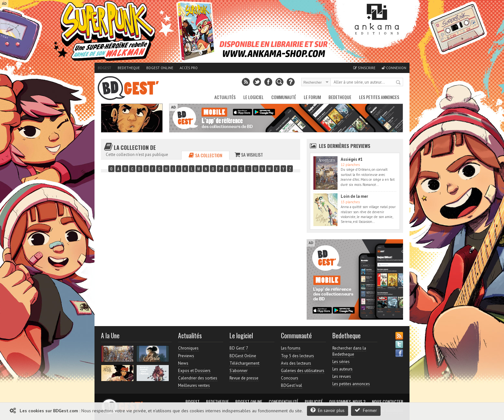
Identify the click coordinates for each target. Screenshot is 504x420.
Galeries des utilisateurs (303, 371)
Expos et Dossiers (194, 371)
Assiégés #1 (352, 159)
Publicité (314, 402)
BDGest (104, 68)
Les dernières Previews (345, 146)
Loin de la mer (354, 196)
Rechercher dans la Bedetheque (349, 351)
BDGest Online (160, 68)
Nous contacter (387, 402)
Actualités (225, 97)
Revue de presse (244, 378)
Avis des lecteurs (296, 363)
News (183, 363)
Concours (290, 378)
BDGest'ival (292, 385)
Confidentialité (283, 402)
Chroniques (188, 348)
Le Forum (312, 97)
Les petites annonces (379, 97)
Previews (186, 356)
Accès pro (189, 68)
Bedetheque (129, 68)
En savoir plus (328, 410)
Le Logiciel (253, 97)
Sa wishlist (249, 155)
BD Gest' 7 (239, 348)
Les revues (342, 376)
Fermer (366, 410)
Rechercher (399, 83)
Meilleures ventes (194, 385)
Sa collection (205, 155)
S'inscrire (364, 68)
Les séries (341, 362)
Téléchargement (244, 363)
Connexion (394, 68)
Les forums (291, 348)
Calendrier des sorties (198, 378)
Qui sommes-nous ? (347, 402)
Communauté (284, 97)
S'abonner (239, 371)
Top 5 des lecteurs (297, 356)
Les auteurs (342, 369)
